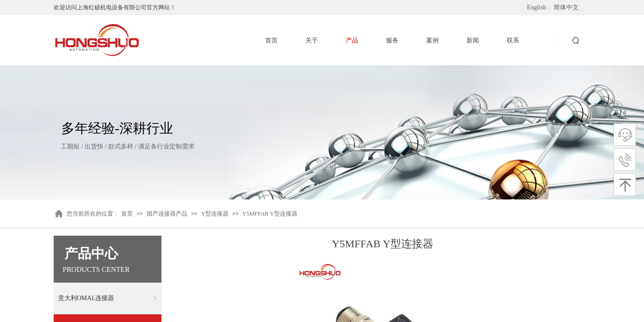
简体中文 (566, 8)
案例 (432, 40)
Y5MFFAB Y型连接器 (270, 214)
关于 (312, 40)
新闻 (473, 40)
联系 (513, 40)
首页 (127, 214)
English (536, 8)
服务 (392, 40)
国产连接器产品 (167, 214)
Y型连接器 (214, 214)
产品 (352, 40)
